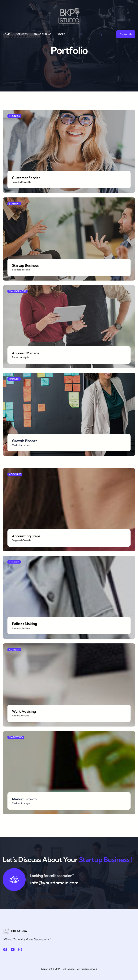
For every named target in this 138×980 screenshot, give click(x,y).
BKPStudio (19, 931)
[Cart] (100, 34)
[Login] (81, 34)
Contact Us (126, 34)
